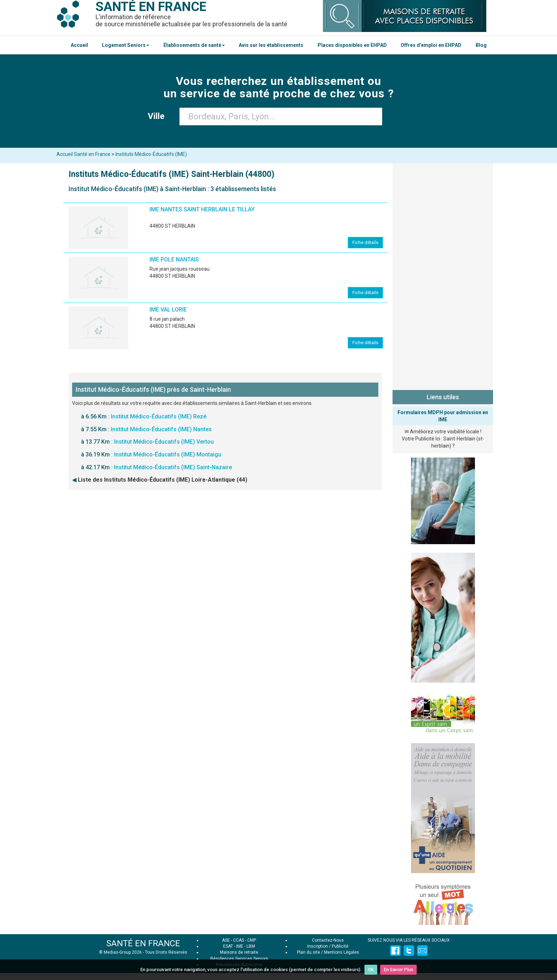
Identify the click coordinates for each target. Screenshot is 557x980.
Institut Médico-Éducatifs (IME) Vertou (164, 442)
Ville (158, 116)
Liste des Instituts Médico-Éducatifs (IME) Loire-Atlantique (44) (163, 480)
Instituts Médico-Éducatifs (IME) (151, 154)
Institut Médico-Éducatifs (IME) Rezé (159, 416)
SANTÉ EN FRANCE (143, 943)
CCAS (239, 940)
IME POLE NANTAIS (174, 259)
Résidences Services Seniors (239, 959)
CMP (252, 940)
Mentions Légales (342, 952)
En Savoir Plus (398, 970)
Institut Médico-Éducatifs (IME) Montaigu (168, 454)
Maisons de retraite (239, 952)
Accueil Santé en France (83, 154)
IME (240, 946)
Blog (481, 45)
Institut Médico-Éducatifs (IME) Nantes (161, 429)
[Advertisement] (443, 275)
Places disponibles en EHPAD (352, 45)
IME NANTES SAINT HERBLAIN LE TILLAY (202, 209)
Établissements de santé (194, 45)
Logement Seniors (126, 45)
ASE (226, 940)
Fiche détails (365, 242)
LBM (251, 946)
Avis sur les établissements (271, 45)
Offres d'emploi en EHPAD (431, 45)
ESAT (228, 946)
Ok (371, 970)
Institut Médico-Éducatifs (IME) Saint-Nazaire (173, 467)
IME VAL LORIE (168, 310)
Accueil (79, 45)
